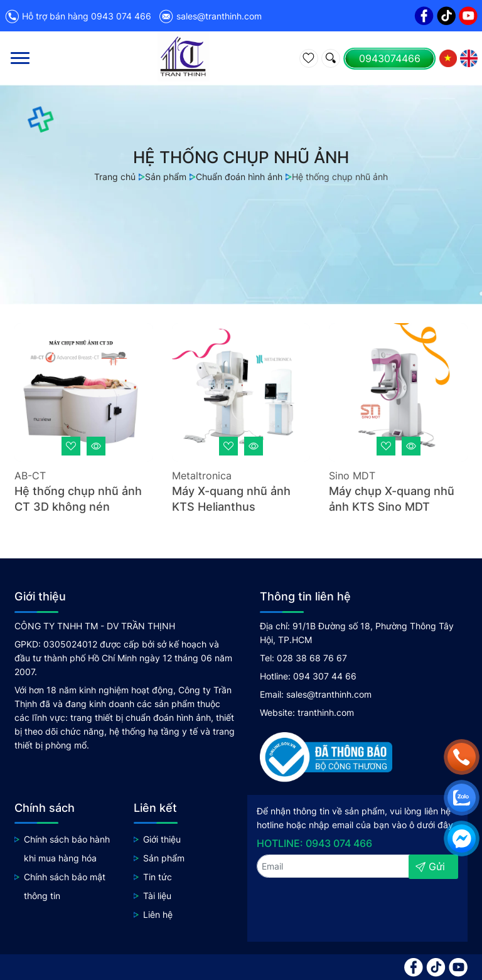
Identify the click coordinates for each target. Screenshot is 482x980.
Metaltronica (202, 476)
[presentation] (324, 906)
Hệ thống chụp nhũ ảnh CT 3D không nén (78, 499)
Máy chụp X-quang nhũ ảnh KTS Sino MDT (392, 499)
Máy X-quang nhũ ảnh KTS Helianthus (231, 499)
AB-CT (30, 476)
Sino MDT (352, 476)
